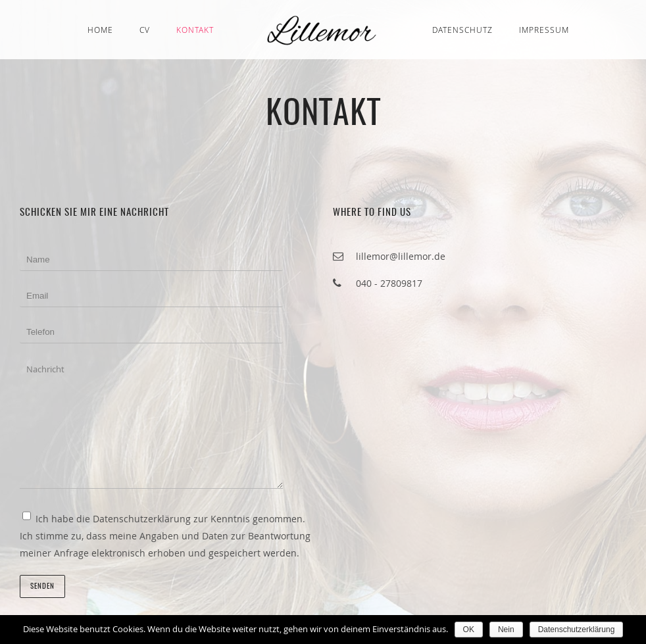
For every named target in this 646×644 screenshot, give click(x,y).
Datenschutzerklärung (577, 630)
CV (145, 30)
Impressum (544, 30)
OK (469, 630)
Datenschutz (462, 30)
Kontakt (195, 30)
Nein (506, 630)
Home (100, 30)
